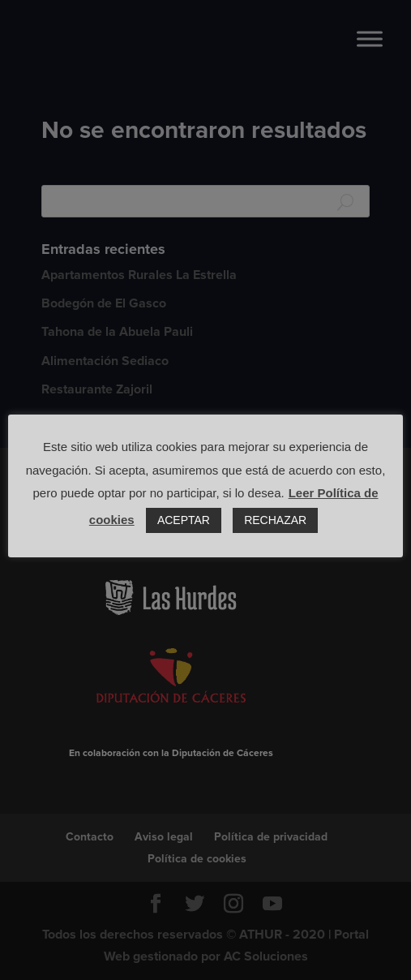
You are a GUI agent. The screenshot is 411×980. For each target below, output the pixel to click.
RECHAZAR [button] (275, 520)
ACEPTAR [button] (184, 520)
